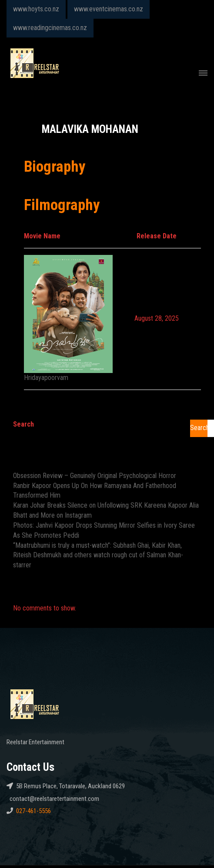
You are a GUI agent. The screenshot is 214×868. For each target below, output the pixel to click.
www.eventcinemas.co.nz (109, 9)
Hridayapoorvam (46, 378)
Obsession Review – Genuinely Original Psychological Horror (95, 476)
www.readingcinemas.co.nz (50, 28)
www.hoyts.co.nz (36, 9)
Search (23, 424)
